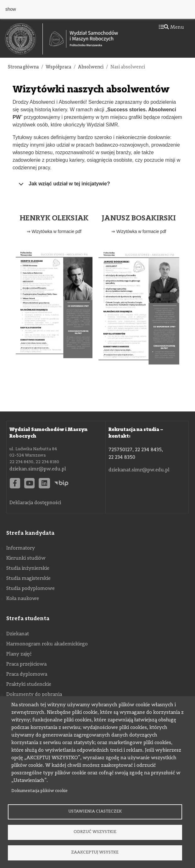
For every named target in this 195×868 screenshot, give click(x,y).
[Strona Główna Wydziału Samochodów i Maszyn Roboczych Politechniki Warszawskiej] (84, 39)
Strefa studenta (28, 619)
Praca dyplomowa (27, 674)
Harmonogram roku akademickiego (47, 644)
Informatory (21, 548)
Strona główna (23, 67)
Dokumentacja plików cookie (39, 791)
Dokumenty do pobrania (34, 695)
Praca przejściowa (26, 664)
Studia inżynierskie (28, 568)
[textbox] (24, 39)
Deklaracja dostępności (35, 503)
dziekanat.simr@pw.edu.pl (139, 470)
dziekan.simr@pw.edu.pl (38, 469)
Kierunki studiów (26, 558)
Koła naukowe (23, 599)
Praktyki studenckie (29, 684)
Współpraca (58, 67)
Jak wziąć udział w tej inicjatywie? (63, 186)
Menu (171, 27)
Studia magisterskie (28, 579)
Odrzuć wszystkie (95, 832)
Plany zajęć (19, 654)
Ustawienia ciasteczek (95, 811)
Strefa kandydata (30, 533)
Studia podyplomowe (31, 589)
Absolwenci (91, 67)
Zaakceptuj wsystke (95, 852)
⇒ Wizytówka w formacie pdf (54, 232)
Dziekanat (18, 634)
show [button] (11, 9)
